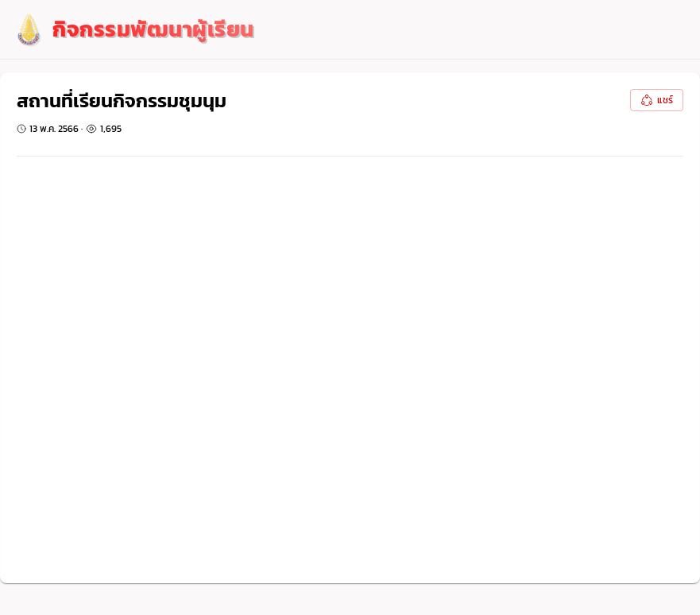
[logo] (133, 30)
